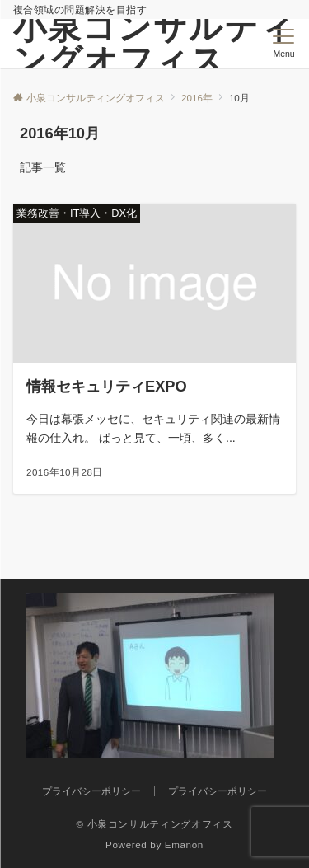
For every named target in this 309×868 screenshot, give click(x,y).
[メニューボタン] (284, 44)
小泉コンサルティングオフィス (154, 44)
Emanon (184, 845)
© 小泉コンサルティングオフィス (154, 824)
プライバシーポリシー (218, 791)
